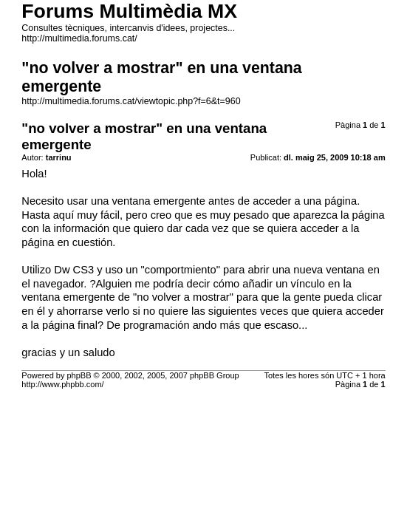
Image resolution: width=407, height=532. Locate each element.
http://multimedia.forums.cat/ (79, 38)
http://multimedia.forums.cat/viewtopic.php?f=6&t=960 (131, 101)
